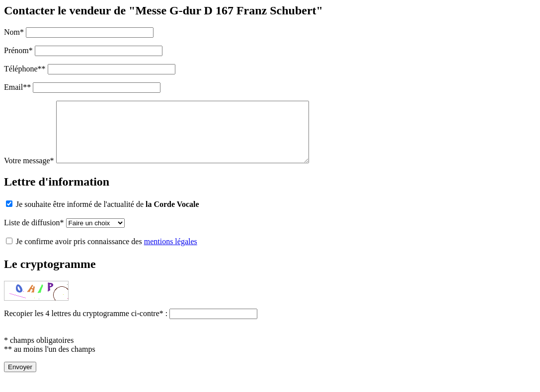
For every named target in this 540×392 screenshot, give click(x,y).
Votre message (29, 172)
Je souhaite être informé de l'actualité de (103, 216)
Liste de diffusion (34, 234)
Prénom (18, 50)
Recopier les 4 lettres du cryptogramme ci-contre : (87, 325)
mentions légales (171, 253)
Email (17, 87)
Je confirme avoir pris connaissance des (102, 253)
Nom (14, 32)
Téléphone (25, 69)
